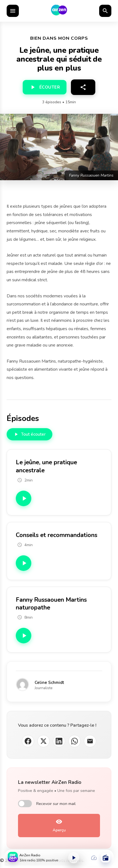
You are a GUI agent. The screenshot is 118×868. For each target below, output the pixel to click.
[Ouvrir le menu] (13, 11)
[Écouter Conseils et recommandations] (24, 563)
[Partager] (83, 87)
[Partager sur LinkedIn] (59, 741)
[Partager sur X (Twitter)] (43, 741)
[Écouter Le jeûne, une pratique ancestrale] (24, 498)
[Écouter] (45, 87)
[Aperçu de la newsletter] (59, 826)
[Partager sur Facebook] (28, 741)
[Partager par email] (90, 741)
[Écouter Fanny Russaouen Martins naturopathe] (24, 636)
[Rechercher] (105, 11)
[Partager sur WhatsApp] (75, 741)
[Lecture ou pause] (74, 858)
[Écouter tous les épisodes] (29, 434)
